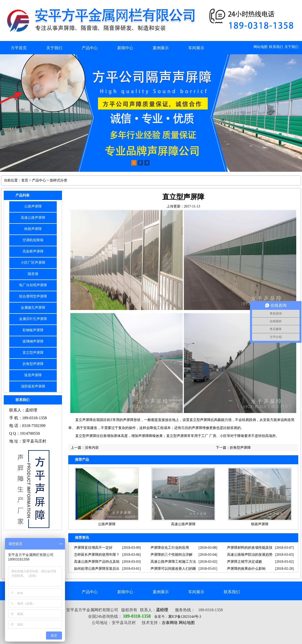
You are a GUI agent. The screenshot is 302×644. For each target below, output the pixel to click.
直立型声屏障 (33, 353)
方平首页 (19, 48)
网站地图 (260, 47)
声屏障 (128, 420)
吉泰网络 (170, 623)
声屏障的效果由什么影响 (246, 569)
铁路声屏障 (33, 229)
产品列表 (22, 195)
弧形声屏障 (33, 375)
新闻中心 (125, 48)
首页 (25, 180)
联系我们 (276, 47)
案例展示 (161, 48)
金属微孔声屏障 (33, 308)
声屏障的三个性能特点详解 (171, 555)
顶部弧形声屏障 (33, 386)
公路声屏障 (33, 206)
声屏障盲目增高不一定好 (93, 548)
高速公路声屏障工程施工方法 (173, 562)
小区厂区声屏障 (33, 263)
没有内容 (92, 448)
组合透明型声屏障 (33, 296)
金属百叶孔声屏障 (33, 319)
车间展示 (196, 48)
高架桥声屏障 (33, 251)
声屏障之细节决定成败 (244, 562)
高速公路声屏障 (33, 218)
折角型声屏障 (33, 364)
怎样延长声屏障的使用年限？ (97, 555)
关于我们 (291, 47)
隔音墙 (33, 274)
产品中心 (90, 48)
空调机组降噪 (33, 240)
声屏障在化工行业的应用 (170, 548)
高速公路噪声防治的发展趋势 (250, 555)
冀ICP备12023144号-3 (185, 617)
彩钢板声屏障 (33, 330)
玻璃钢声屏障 (33, 341)
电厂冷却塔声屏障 (33, 285)
